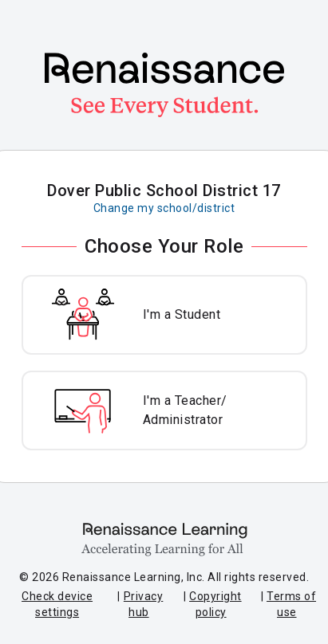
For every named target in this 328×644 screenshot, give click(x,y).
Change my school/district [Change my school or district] (164, 208)
